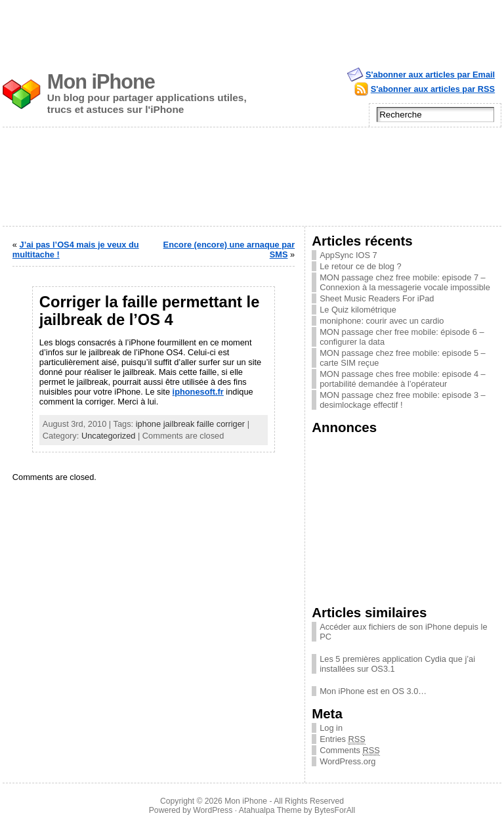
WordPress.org (347, 761)
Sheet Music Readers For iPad (377, 298)
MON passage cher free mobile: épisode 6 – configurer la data (402, 337)
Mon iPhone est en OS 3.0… (373, 691)
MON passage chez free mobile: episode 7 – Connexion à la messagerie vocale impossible (405, 282)
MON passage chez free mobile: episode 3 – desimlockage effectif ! (403, 400)
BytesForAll (335, 810)
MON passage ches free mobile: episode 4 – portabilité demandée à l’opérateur (403, 379)
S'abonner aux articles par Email (430, 75)
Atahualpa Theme (270, 810)
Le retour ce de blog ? (361, 266)
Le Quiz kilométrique (358, 310)
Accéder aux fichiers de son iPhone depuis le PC (403, 632)
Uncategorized (109, 436)
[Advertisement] (252, 30)
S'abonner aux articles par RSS (433, 89)
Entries (343, 739)
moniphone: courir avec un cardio (382, 321)
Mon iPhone (101, 82)
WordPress (213, 810)
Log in (331, 728)
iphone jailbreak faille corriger (190, 424)
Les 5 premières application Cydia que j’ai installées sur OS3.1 (397, 664)
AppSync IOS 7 (348, 255)
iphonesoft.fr (198, 392)
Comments (350, 750)
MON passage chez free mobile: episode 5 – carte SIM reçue (403, 358)
